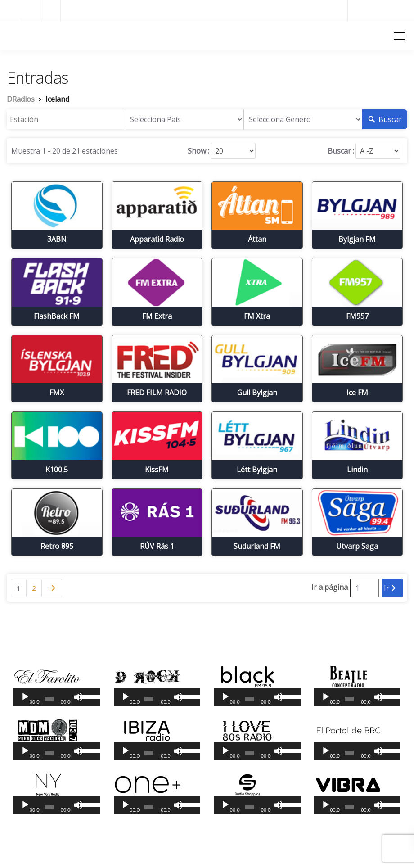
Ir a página (330, 587)
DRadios (22, 35)
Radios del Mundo (381, 10)
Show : (198, 151)
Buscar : (341, 151)
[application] (57, 697)
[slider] (49, 699)
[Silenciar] (78, 697)
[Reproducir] (25, 697)
